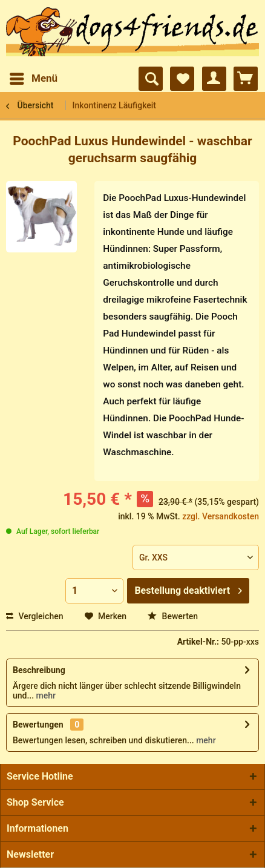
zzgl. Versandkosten (221, 516)
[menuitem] (33, 79)
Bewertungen (38, 725)
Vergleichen (35, 616)
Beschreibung (39, 670)
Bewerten (173, 616)
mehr (45, 695)
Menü (34, 77)
